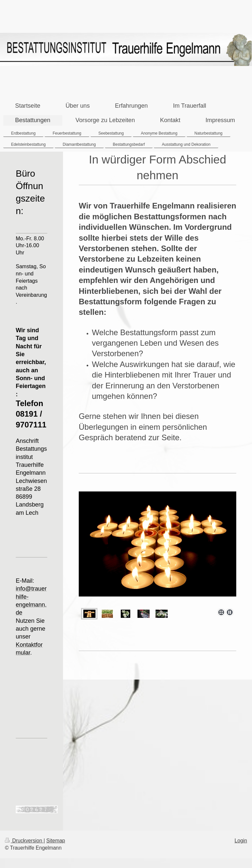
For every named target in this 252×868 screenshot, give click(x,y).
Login (241, 841)
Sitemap (56, 841)
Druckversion (24, 841)
